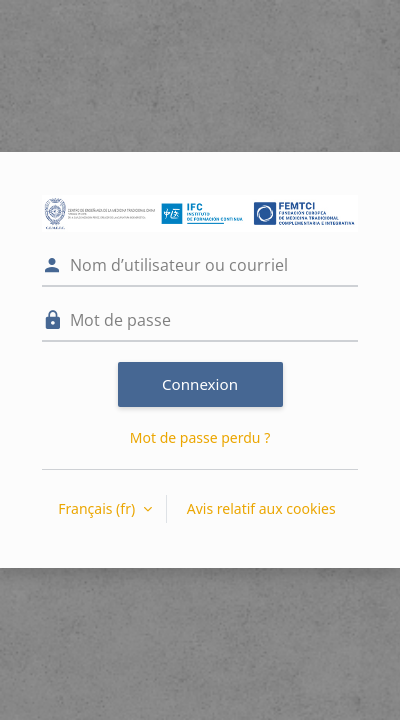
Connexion (200, 384)
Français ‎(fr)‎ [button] (98, 508)
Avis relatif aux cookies (261, 508)
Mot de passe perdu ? (200, 437)
